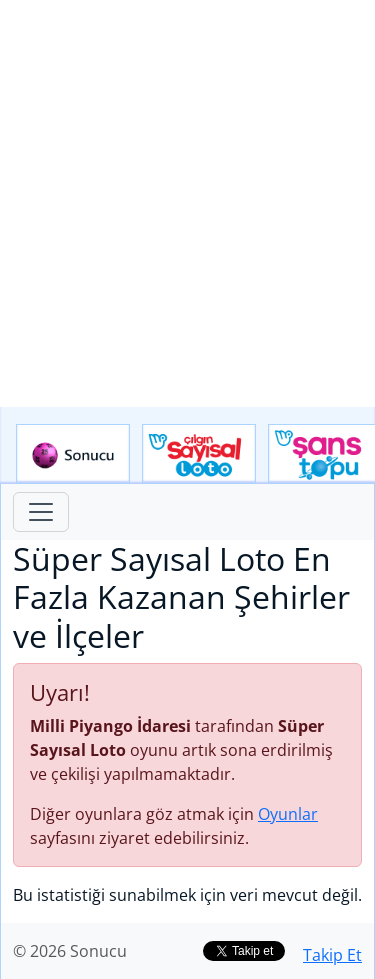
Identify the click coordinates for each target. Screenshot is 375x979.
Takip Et (332, 955)
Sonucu (73, 454)
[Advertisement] (187, 203)
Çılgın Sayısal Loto (199, 454)
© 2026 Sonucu (70, 951)
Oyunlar (288, 814)
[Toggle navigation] (41, 512)
